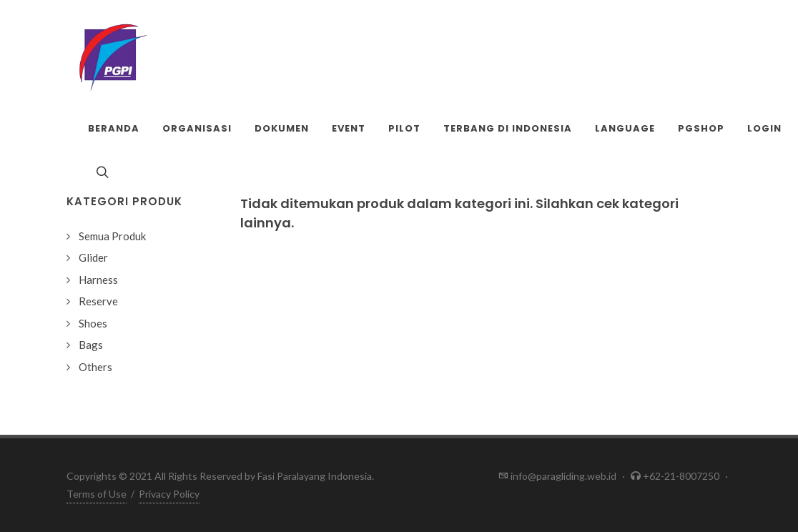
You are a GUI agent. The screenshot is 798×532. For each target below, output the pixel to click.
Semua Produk (112, 236)
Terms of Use (97, 494)
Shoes (93, 323)
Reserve (98, 301)
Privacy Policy (169, 494)
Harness (98, 280)
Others (95, 367)
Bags (91, 345)
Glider (93, 257)
